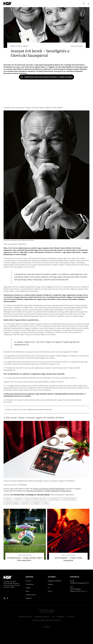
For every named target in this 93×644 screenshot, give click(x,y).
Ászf (53, 617)
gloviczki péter (69, 499)
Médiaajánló (61, 617)
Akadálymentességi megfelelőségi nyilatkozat (47, 620)
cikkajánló (54, 499)
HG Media (50, 612)
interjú (8, 499)
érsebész (36, 503)
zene (46, 503)
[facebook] (8, 598)
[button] (89, 4)
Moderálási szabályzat (25, 617)
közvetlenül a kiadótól (34, 491)
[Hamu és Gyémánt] (8, 4)
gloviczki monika (12, 503)
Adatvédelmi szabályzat (42, 617)
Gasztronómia (31, 595)
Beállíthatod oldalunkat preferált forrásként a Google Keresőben (49, 77)
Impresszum (71, 617)
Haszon (51, 584)
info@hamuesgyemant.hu (79, 583)
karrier (18, 499)
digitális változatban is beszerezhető (58, 491)
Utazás (28, 588)
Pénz (27, 591)
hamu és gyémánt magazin (35, 499)
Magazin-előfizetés (55, 581)
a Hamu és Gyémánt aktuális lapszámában (49, 489)
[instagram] (4, 598)
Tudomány (30, 584)
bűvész (26, 503)
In (49, 588)
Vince (50, 591)
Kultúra (28, 581)
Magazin (29, 598)
